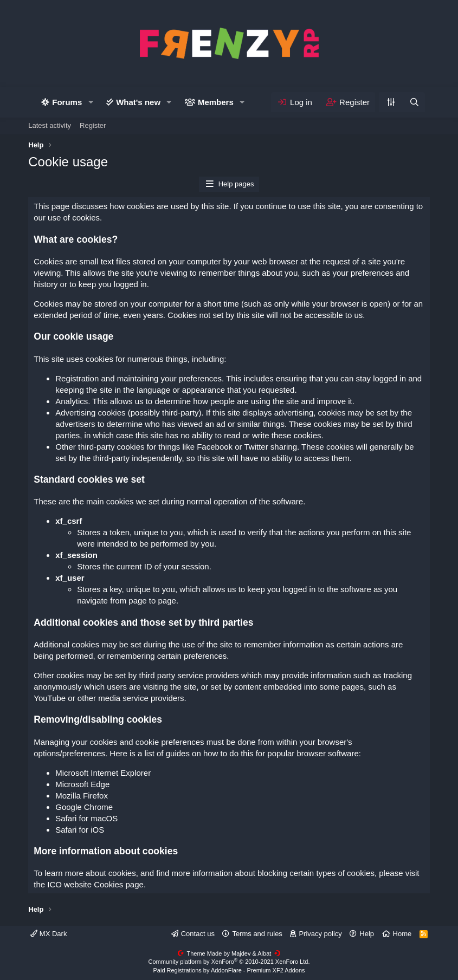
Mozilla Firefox (82, 796)
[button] (91, 102)
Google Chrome (84, 807)
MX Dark (49, 934)
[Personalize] (391, 102)
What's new (138, 102)
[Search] (414, 102)
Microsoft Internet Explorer (103, 773)
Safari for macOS (86, 818)
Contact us (198, 934)
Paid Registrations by (229, 970)
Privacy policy (320, 934)
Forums (67, 102)
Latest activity (50, 125)
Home (402, 934)
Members (216, 102)
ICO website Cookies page (95, 884)
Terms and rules (257, 934)
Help (367, 934)
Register (93, 125)
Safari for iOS (80, 830)
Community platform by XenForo (229, 962)
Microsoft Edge (82, 784)
